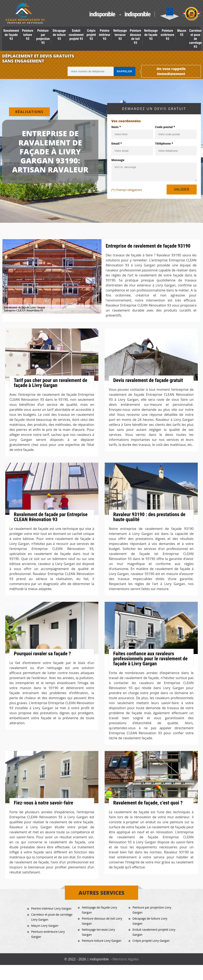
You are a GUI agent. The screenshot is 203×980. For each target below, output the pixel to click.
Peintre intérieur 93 (105, 35)
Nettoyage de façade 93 (151, 35)
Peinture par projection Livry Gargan (152, 910)
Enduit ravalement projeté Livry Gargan (154, 932)
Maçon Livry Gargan (45, 926)
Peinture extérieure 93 (168, 35)
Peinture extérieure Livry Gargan (48, 934)
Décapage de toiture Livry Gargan (150, 921)
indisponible (102, 14)
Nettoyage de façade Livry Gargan (99, 910)
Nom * (116, 127)
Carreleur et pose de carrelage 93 (195, 39)
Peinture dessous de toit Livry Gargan (102, 921)
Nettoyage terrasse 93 (120, 35)
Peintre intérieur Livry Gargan (51, 908)
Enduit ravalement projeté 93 (76, 35)
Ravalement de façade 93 (11, 35)
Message (118, 160)
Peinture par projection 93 (43, 37)
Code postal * (165, 127)
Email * (117, 143)
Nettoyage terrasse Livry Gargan (98, 932)
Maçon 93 (182, 33)
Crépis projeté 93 (91, 35)
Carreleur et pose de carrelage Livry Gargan (52, 917)
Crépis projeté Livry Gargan (151, 941)
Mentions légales (125, 959)
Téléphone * (164, 143)
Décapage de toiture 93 (59, 35)
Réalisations (29, 112)
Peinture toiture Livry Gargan (102, 941)
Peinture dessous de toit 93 (135, 37)
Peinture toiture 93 (28, 35)
